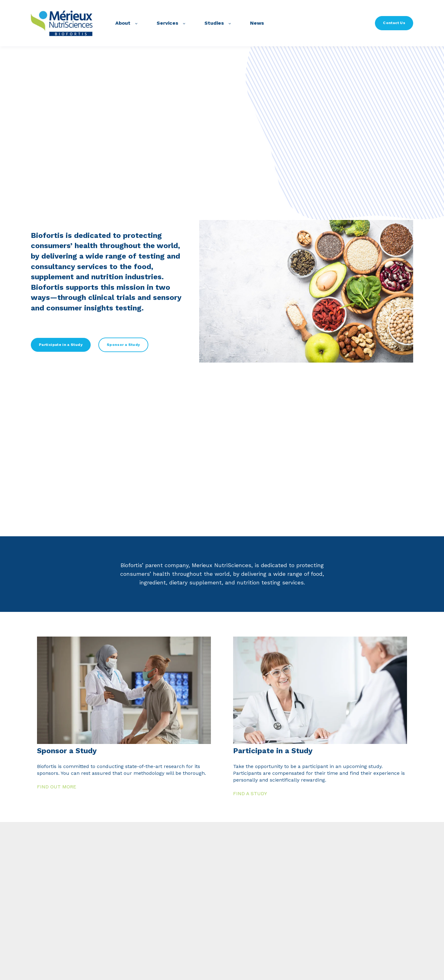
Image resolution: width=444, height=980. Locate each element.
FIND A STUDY (250, 793)
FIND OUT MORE (57, 787)
